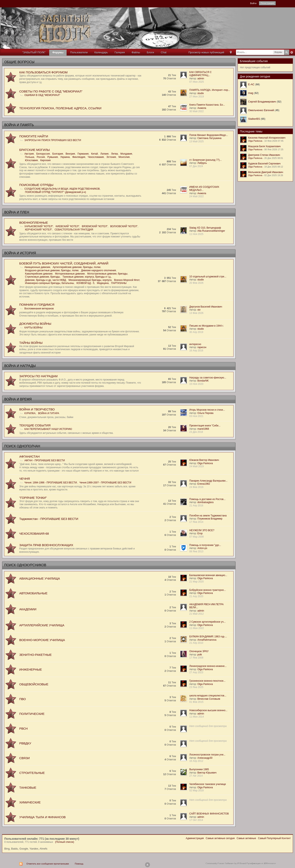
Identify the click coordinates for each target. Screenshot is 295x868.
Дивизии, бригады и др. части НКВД (45, 280)
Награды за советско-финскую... (208, 378)
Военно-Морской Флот (127, 280)
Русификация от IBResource (261, 863)
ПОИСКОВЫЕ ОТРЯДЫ (36, 185)
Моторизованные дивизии (70, 274)
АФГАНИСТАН (29, 456)
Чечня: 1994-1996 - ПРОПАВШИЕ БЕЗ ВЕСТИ (51, 483)
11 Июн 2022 (197, 628)
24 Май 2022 (196, 196)
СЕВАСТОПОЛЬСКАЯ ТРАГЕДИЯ (74, 230)
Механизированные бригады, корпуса (90, 280)
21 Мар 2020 (196, 582)
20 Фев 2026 (196, 283)
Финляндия (79, 157)
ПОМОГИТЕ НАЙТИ (34, 136)
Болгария (58, 154)
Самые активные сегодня (220, 838)
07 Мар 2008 (196, 537)
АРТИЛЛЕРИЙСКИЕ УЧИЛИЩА (42, 625)
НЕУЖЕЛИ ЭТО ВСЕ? (202, 530)
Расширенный (292, 52)
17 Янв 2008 (196, 658)
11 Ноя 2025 (196, 234)
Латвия (104, 154)
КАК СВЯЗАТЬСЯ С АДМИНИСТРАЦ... (200, 74)
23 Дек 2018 (196, 432)
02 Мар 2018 (196, 791)
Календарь (101, 52)
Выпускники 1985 (199, 769)
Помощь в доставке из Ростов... (207, 499)
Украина (65, 157)
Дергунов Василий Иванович (206, 307)
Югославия (31, 160)
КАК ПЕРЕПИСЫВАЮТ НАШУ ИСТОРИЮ (48, 429)
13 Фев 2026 (196, 313)
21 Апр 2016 (196, 506)
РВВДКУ (25, 743)
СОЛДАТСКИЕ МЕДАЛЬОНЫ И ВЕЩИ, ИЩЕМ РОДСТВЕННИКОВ (62, 189)
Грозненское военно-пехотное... (207, 681)
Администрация (195, 838)
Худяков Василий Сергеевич (264, 164)
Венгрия (70, 154)
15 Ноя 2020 (196, 384)
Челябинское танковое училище (208, 784)
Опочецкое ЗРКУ (199, 651)
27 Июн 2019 (197, 97)
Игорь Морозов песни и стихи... (207, 410)
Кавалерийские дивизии (39, 274)
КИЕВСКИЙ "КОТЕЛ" (68, 226)
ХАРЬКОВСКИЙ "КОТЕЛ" (39, 226)
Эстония (111, 157)
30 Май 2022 (196, 111)
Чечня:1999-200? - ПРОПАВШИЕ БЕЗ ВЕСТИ (105, 483)
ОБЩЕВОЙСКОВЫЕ (34, 684)
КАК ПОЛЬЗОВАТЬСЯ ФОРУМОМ (43, 72)
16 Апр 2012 (196, 761)
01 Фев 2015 (196, 702)
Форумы (58, 52)
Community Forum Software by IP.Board (226, 863)
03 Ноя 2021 (196, 416)
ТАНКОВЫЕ (28, 788)
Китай (94, 154)
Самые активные (246, 838)
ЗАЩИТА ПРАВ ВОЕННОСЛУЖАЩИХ (46, 545)
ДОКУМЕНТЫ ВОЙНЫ (35, 324)
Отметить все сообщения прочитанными (48, 864)
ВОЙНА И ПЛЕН (17, 212)
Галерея (120, 52)
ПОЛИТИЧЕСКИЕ (32, 714)
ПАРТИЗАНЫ (119, 283)
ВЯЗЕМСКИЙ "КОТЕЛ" (95, 226)
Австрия (29, 154)
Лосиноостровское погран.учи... (207, 755)
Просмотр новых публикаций (206, 52)
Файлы (136, 52)
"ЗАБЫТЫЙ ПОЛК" (34, 52)
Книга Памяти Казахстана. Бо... (207, 105)
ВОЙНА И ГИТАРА (49, 413)
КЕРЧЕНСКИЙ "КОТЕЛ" (39, 230)
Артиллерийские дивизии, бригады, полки (77, 267)
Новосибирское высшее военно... (208, 710)
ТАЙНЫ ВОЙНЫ (31, 343)
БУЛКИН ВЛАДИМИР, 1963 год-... (208, 637)
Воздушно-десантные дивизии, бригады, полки (52, 270)
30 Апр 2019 (196, 332)
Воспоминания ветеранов (39, 309)
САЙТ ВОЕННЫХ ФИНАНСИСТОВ (209, 814)
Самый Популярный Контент (274, 838)
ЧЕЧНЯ (25, 479)
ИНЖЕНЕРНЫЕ (31, 669)
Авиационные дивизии (37, 267)
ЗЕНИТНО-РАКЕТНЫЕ (35, 655)
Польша (30, 157)
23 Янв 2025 (196, 687)
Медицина (103, 283)
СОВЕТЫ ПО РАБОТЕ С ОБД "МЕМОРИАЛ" (51, 91)
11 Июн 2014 (197, 717)
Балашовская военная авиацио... (208, 575)
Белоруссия (43, 154)
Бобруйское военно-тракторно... (208, 590)
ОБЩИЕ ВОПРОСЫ (19, 62)
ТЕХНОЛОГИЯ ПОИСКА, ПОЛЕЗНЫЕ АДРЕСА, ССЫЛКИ (60, 108)
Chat (164, 52)
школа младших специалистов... (208, 696)
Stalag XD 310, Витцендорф (205, 228)
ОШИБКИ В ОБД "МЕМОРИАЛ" (42, 95)
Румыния (53, 157)
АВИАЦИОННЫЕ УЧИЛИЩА (40, 578)
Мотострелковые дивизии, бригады (107, 274)
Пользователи (79, 52)
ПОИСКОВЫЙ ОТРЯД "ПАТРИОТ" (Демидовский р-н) (56, 192)
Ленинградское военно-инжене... (208, 666)
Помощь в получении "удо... (205, 545)
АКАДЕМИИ (28, 609)
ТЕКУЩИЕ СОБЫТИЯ (35, 425)
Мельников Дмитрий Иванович (266, 172)
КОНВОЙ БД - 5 (85, 283)
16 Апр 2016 (196, 351)
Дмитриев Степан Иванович (264, 155)
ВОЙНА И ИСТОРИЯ (20, 253)
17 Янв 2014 (196, 522)
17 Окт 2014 (196, 820)
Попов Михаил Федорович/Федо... (209, 135)
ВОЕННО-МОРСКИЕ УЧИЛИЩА (42, 640)
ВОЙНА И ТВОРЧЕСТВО (37, 409)
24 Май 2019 (196, 466)
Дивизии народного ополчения (99, 270)
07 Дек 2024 (196, 166)
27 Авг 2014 (196, 776)
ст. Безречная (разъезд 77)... (205, 160)
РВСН (23, 728)
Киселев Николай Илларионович (267, 138)
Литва (114, 154)
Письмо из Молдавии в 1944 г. (206, 326)
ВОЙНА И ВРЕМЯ (18, 399)
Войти (253, 3)
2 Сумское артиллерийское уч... (207, 622)
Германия (83, 154)
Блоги (150, 52)
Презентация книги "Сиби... (205, 426)
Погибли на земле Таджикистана (208, 516)
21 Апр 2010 (196, 643)
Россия (41, 157)
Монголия (124, 157)
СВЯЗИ (24, 758)
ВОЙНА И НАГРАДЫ (20, 366)
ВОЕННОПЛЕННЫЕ (34, 223)
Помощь (79, 864)
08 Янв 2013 (196, 551)
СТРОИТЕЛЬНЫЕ (32, 773)
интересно (195, 344)
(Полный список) (65, 842)
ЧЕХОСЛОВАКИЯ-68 (34, 534)
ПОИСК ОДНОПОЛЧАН (22, 446)
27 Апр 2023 (196, 672)
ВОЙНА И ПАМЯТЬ (19, 125)
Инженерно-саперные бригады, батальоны (49, 283)
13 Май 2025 (196, 141)
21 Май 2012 (196, 614)
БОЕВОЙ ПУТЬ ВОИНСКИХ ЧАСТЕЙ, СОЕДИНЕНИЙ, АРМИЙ (64, 263)
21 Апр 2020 (196, 596)
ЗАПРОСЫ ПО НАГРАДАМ (38, 376)
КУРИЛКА (30, 413)
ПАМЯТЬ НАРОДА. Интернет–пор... (210, 90)
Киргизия (45, 160)
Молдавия (126, 154)
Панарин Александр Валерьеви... (208, 481)
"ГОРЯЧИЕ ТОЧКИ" (33, 498)
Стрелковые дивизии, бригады (42, 277)
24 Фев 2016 (196, 487)
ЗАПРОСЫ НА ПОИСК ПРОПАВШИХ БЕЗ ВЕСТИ (53, 140)
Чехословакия (96, 157)
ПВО (23, 699)
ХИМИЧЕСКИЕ (30, 802)
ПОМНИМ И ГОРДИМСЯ (37, 305)
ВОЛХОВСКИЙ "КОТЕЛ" (124, 226)
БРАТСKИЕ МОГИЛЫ (35, 150)
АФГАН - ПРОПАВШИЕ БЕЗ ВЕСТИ (45, 460)
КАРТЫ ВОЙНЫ (33, 328)
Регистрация (267, 3)
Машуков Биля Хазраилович (264, 146)
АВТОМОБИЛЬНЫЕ (33, 593)
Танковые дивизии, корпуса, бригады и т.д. (87, 277)
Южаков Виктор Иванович (204, 460)
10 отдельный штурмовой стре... (208, 277)
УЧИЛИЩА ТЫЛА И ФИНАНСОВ (43, 817)
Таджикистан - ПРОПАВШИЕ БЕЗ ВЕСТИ (49, 519)
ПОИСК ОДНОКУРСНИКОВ (25, 565)
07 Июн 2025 (197, 82)
